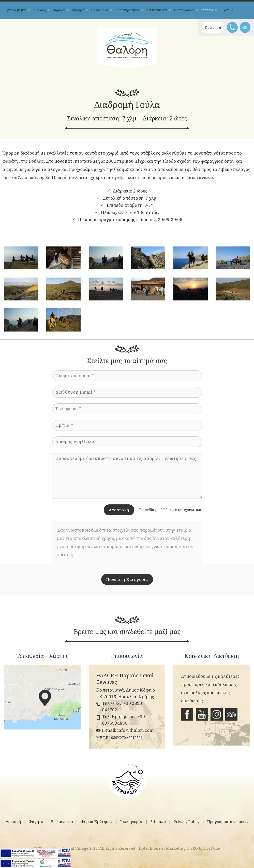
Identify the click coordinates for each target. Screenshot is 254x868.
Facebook (187, 714)
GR (245, 27)
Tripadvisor (231, 714)
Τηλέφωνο (231, 27)
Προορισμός (100, 10)
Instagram (217, 714)
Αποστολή (119, 510)
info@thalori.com (135, 730)
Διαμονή (40, 10)
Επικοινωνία (62, 820)
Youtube (202, 714)
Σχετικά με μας (16, 10)
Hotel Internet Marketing (162, 847)
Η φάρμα (227, 10)
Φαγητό (78, 10)
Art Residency (157, 10)
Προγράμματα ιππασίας (228, 820)
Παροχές (59, 10)
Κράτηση (208, 27)
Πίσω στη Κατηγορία (127, 579)
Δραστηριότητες (128, 10)
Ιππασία (207, 10)
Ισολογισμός (131, 820)
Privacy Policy (186, 820)
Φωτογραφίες (184, 10)
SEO (194, 847)
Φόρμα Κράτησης (97, 820)
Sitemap (158, 820)
